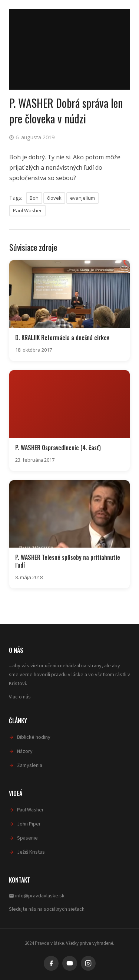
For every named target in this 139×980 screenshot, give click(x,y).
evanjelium (82, 198)
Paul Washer (27, 210)
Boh (34, 198)
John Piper (29, 824)
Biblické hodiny (34, 737)
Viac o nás (20, 697)
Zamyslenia (30, 765)
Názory (25, 751)
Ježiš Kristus (31, 852)
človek (54, 198)
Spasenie (27, 838)
